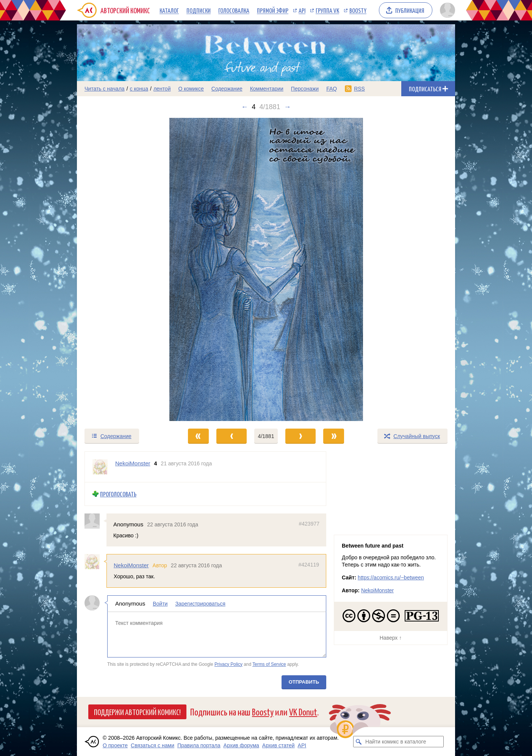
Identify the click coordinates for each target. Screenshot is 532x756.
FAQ (332, 89)
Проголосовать (118, 494)
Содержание (227, 89)
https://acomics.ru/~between (391, 578)
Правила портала (199, 745)
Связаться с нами (153, 745)
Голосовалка (234, 10)
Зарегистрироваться (200, 604)
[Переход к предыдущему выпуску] (124, 269)
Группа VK (327, 10)
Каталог (169, 10)
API (302, 10)
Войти (160, 604)
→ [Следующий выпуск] (288, 107)
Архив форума (241, 745)
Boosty (358, 10)
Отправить (304, 682)
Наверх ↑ (391, 638)
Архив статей (279, 745)
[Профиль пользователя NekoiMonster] (100, 467)
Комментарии (267, 89)
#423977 (309, 523)
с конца (139, 89)
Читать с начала (105, 89)
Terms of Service (269, 664)
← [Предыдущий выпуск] (244, 107)
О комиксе (191, 89)
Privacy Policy (228, 664)
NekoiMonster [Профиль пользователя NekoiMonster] (133, 463)
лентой (162, 89)
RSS (359, 89)
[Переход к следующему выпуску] (266, 269)
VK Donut (303, 711)
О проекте (115, 745)
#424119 (309, 565)
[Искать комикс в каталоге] (359, 742)
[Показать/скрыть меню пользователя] (446, 10)
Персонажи (305, 89)
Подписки (199, 10)
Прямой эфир (273, 10)
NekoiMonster (131, 565)
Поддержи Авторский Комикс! (137, 712)
